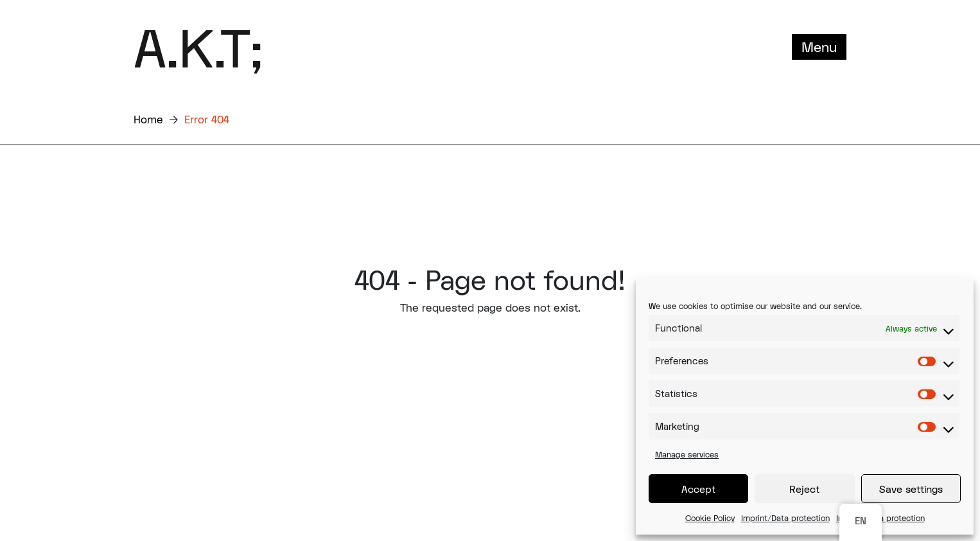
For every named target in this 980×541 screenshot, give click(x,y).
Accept (698, 489)
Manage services (687, 454)
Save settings (911, 489)
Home (148, 119)
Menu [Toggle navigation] (819, 47)
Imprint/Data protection (785, 518)
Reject (804, 489)
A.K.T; (198, 47)
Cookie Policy (710, 518)
